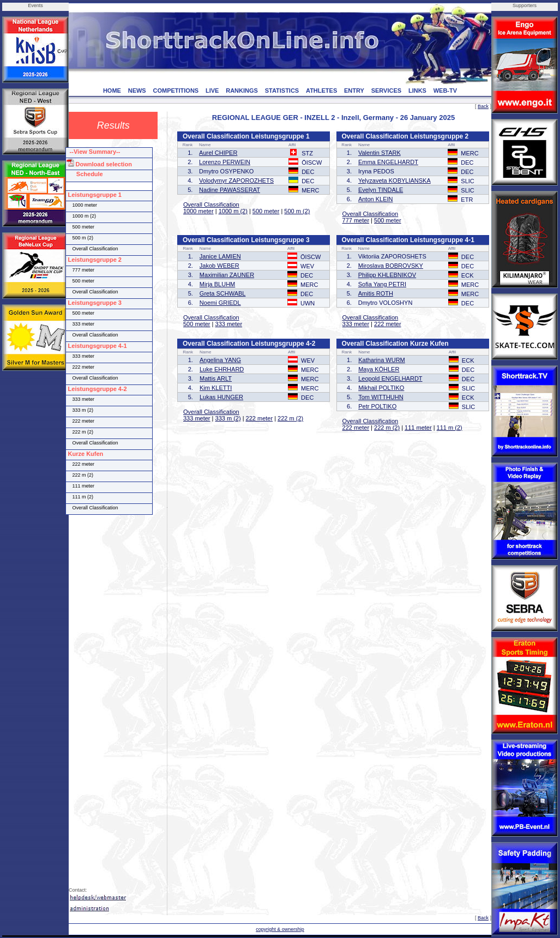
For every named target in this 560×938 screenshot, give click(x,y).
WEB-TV (445, 91)
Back (483, 106)
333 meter (229, 324)
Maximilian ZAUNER (227, 275)
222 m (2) (290, 418)
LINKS (417, 91)
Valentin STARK (380, 153)
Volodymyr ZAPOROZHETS (236, 181)
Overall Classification (211, 205)
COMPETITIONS (176, 91)
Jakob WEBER (219, 266)
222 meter (388, 324)
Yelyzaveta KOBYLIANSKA (395, 181)
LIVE (212, 91)
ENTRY (354, 91)
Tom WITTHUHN (381, 397)
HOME (112, 91)
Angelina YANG (220, 360)
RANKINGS (242, 91)
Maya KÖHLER (379, 369)
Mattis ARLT (216, 378)
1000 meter (198, 211)
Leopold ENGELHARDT (390, 378)
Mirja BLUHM (217, 284)
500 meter (266, 211)
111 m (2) (450, 428)
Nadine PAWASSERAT (230, 190)
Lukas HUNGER (221, 397)
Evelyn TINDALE (381, 190)
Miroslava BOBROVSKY (391, 266)
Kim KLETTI (216, 388)
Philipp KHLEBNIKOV (387, 275)
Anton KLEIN (376, 199)
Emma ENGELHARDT (388, 162)
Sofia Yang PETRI (382, 284)
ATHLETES (321, 91)
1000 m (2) (233, 211)
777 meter (356, 220)
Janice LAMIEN (220, 256)
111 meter (418, 428)
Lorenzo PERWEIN (225, 162)
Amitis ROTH (376, 293)
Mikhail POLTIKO (381, 388)
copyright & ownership (280, 929)
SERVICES (386, 91)
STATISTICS (282, 91)
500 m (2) (297, 211)
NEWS (137, 91)
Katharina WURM (382, 360)
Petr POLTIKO (377, 406)
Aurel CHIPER (218, 153)
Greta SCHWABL (223, 293)
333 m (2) (228, 418)
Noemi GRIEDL (220, 303)
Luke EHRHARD (222, 369)
